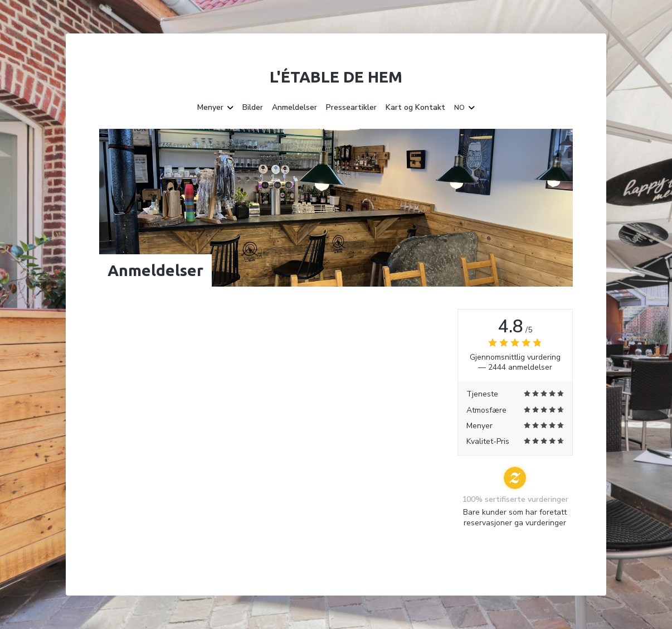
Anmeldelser (294, 108)
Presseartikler (351, 108)
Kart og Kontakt (415, 108)
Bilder (253, 108)
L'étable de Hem (336, 77)
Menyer (215, 108)
